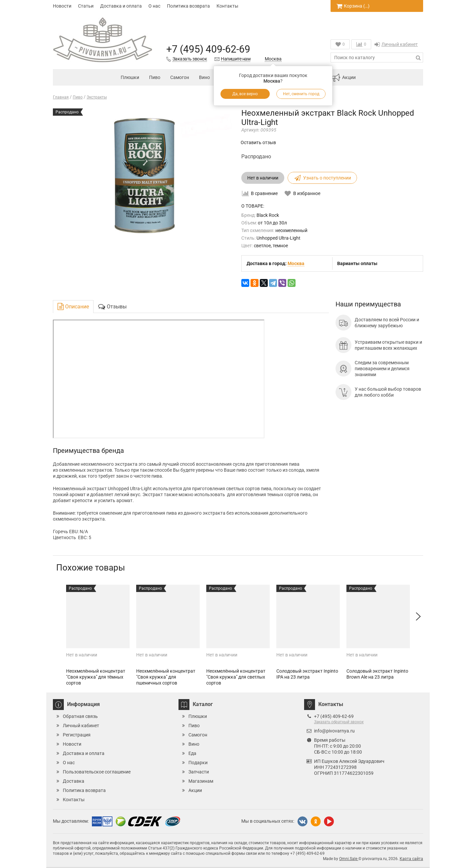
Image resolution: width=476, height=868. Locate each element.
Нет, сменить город (301, 94)
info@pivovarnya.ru (334, 731)
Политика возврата (188, 6)
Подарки (198, 763)
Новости (62, 6)
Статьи (86, 6)
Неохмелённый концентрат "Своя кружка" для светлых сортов (236, 677)
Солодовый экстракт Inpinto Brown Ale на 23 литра (377, 674)
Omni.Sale (349, 859)
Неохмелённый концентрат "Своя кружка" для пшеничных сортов (166, 677)
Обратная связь (80, 716)
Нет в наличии (263, 178)
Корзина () (353, 6)
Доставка (74, 781)
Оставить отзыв (258, 142)
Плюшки (130, 77)
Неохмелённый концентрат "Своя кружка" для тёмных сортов (96, 677)
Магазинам (201, 781)
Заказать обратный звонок (339, 722)
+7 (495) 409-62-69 (208, 49)
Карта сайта (411, 859)
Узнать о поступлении (322, 178)
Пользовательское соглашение (97, 772)
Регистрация (77, 735)
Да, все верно (245, 94)
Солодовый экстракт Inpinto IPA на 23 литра (307, 674)
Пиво (155, 77)
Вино (204, 77)
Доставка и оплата (121, 6)
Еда (192, 753)
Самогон (180, 77)
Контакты (227, 6)
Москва (273, 59)
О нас (154, 6)
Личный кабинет (396, 44)
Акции (344, 78)
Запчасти (199, 772)
